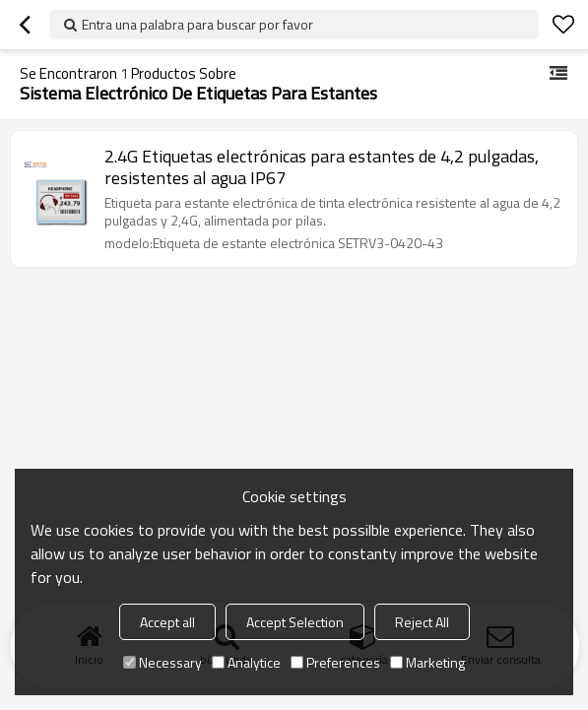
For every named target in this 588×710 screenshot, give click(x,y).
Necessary (163, 662)
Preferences (335, 662)
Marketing (427, 662)
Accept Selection (295, 622)
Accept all (167, 622)
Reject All (422, 622)
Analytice (246, 662)
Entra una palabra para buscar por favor (197, 24)
